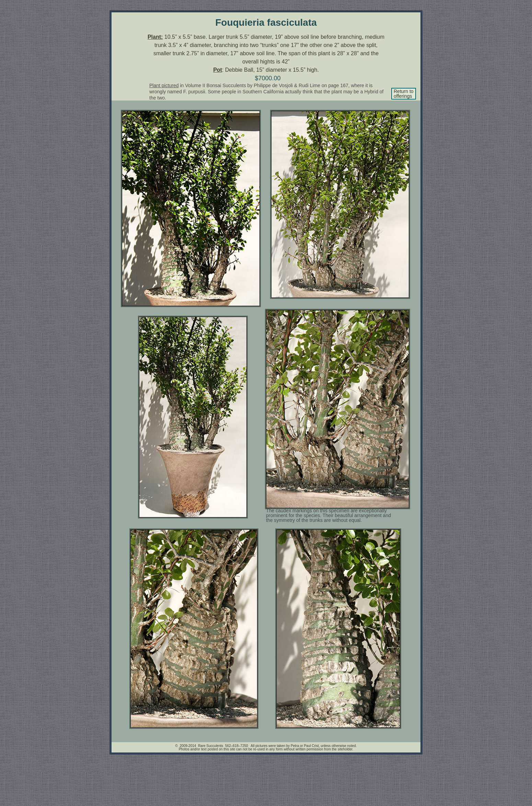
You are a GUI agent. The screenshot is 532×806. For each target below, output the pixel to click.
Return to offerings (404, 94)
